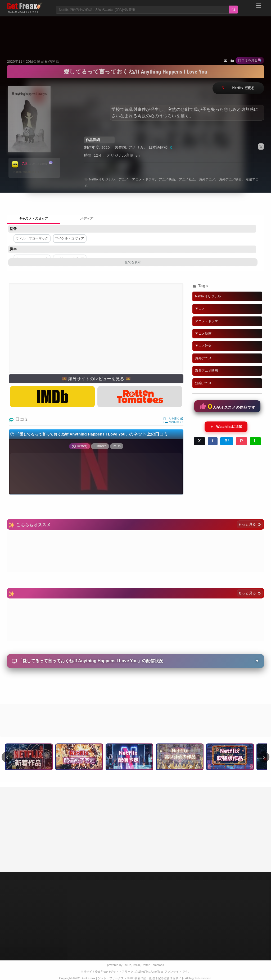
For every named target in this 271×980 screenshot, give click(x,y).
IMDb (136, 965)
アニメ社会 (187, 179)
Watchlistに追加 (226, 427)
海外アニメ (207, 179)
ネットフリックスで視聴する (238, 88)
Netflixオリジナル (102, 179)
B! (227, 441)
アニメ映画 (167, 179)
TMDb (127, 965)
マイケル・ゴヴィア (70, 238)
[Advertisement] (136, 31)
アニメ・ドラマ (143, 179)
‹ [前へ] (7, 757)
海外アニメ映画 (231, 179)
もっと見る (250, 524)
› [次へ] (264, 757)
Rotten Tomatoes (153, 965)
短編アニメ (203, 383)
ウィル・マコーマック (32, 238)
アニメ (123, 179)
